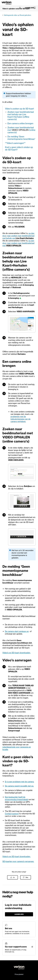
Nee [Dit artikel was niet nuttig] (27, 877)
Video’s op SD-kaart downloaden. (16, 653)
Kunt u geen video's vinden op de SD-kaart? (19, 148)
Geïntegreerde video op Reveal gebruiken (17, 15)
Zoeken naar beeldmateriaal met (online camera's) (21, 130)
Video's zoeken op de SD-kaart (20, 109)
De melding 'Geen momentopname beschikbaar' (21, 138)
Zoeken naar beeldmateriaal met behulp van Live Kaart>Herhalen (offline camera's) (21, 116)
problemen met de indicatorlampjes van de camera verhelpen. (20, 419)
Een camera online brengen (20, 123)
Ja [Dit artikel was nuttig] (14, 877)
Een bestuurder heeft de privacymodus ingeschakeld (16, 798)
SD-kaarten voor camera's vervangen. (18, 861)
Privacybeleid (19, 974)
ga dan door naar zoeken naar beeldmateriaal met (18, 243)
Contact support (12, 814)
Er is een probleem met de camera (19, 782)
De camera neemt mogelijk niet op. (19, 786)
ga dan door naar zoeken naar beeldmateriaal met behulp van (18, 236)
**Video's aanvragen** (15, 143)
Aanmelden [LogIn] (28, 8)
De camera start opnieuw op (17, 631)
